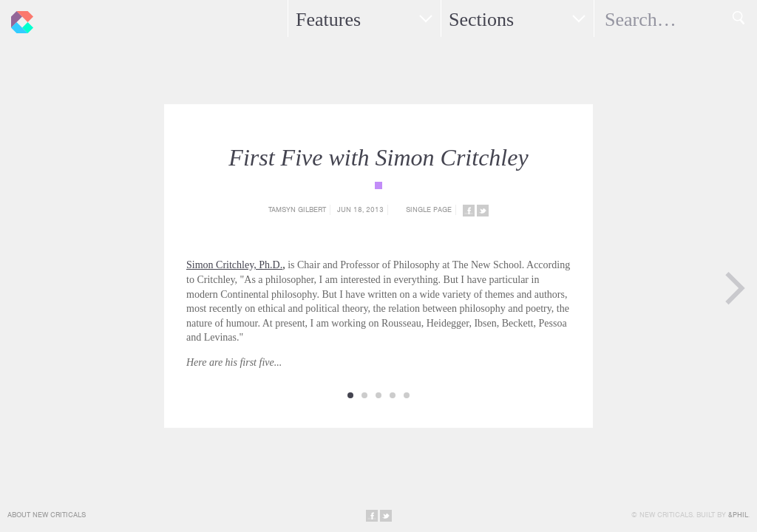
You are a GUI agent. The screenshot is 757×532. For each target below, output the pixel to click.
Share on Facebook (469, 211)
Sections (481, 20)
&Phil (738, 515)
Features (328, 20)
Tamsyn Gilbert (297, 209)
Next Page (735, 288)
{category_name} (378, 185)
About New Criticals (47, 515)
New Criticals (18, 18)
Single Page (429, 209)
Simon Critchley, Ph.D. (234, 265)
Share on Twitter (483, 211)
